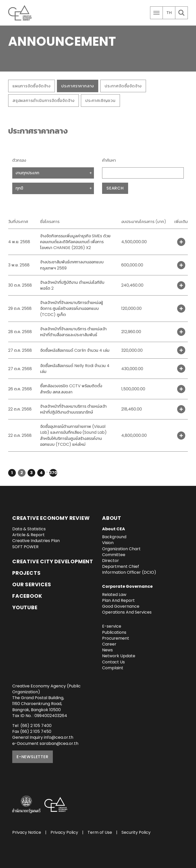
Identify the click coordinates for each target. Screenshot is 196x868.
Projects (26, 573)
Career (109, 644)
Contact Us (113, 662)
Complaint (113, 668)
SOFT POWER (25, 547)
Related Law (114, 595)
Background (114, 537)
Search (115, 188)
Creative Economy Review (51, 518)
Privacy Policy (64, 832)
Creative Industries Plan (36, 541)
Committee (114, 555)
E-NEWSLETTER (33, 757)
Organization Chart (121, 549)
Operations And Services (127, 612)
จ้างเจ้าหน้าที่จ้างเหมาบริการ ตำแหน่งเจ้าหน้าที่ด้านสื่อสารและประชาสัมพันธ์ (73, 332)
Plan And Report (118, 600)
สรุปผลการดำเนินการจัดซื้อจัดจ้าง (44, 101)
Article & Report (28, 535)
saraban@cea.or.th (59, 743)
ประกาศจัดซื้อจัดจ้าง (123, 86)
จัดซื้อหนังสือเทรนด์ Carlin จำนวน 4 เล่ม (75, 350)
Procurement (116, 638)
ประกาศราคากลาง (78, 86)
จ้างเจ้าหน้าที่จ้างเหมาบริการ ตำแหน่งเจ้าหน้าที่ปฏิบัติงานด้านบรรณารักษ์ (73, 409)
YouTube (25, 607)
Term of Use (100, 832)
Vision (108, 543)
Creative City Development (53, 561)
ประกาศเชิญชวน (100, 101)
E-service (112, 626)
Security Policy (136, 832)
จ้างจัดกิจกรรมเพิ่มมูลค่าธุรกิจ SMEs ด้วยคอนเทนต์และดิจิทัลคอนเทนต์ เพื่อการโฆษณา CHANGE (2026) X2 (75, 242)
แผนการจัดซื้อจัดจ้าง (32, 86)
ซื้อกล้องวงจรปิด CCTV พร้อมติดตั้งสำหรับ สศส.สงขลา (71, 389)
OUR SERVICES (32, 584)
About (112, 518)
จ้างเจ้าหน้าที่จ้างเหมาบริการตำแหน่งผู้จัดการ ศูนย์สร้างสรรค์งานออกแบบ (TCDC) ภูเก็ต (71, 308)
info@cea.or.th (59, 737)
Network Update (119, 656)
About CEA (114, 529)
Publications (114, 632)
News (107, 650)
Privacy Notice (27, 832)
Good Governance (121, 606)
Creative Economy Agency (21, 13)
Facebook (27, 596)
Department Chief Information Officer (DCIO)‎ (129, 569)
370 (53, 473)
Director (111, 561)
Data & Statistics (29, 529)
